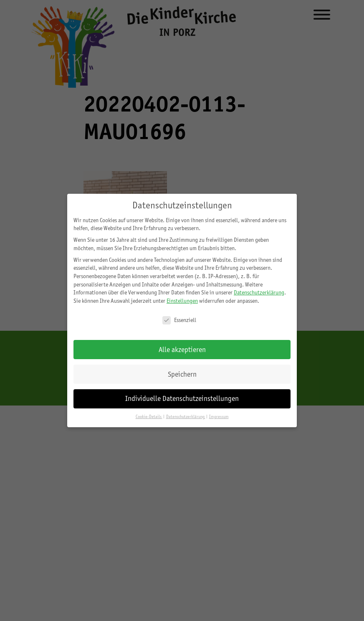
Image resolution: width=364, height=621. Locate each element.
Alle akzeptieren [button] (182, 350)
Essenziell (179, 320)
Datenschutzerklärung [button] (186, 417)
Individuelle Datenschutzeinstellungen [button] (182, 398)
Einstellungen (182, 301)
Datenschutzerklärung (259, 292)
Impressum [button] (219, 417)
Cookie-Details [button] (149, 417)
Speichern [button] (182, 374)
